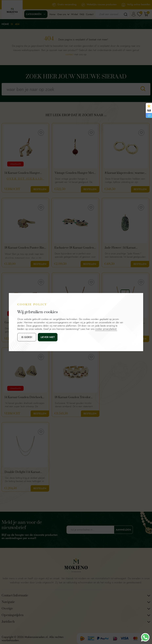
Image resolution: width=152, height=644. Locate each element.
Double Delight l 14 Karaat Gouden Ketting (22, 472)
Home (52, 14)
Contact (90, 14)
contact (69, 54)
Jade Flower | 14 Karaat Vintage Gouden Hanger (121, 248)
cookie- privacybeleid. (106, 329)
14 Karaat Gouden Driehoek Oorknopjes (24, 397)
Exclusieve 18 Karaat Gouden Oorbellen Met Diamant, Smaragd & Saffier (74, 248)
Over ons (62, 14)
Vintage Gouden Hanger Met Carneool (74, 173)
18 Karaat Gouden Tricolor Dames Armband (73, 397)
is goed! (27, 337)
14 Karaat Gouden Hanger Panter (22, 173)
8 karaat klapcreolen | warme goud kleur (125, 173)
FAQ (82, 14)
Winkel (74, 14)
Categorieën (34, 14)
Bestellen (40, 189)
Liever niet (48, 337)
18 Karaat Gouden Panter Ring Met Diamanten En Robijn (25, 248)
